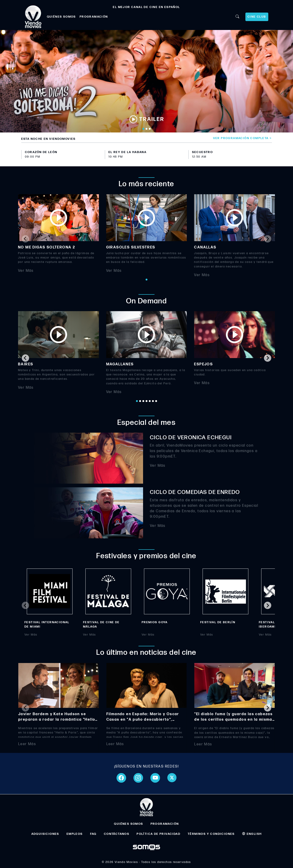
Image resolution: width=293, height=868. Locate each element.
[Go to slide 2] (146, 129)
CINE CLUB (257, 17)
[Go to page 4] (146, 401)
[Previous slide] (25, 239)
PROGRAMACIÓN (94, 17)
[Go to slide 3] (150, 129)
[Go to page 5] (150, 401)
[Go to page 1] (146, 280)
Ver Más (26, 271)
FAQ (93, 834)
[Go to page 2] (140, 401)
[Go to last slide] (25, 358)
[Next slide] (268, 239)
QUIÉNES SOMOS (61, 17)
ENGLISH (252, 834)
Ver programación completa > (243, 138)
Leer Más (27, 744)
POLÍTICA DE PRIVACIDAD (159, 834)
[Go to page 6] (153, 401)
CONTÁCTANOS (117, 834)
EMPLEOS (75, 834)
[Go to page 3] (143, 401)
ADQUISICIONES (45, 834)
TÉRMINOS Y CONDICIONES (211, 834)
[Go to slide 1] (143, 129)
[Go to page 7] (156, 401)
